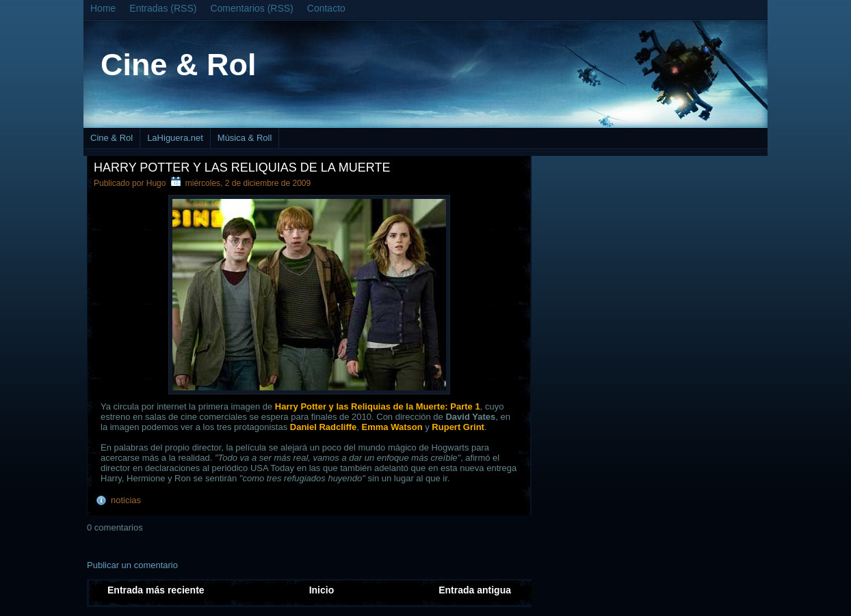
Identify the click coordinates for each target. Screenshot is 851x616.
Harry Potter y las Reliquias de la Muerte (242, 168)
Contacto (326, 8)
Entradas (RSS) (163, 8)
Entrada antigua (475, 590)
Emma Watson (392, 427)
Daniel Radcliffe (324, 427)
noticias (126, 500)
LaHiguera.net (175, 138)
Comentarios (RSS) (251, 8)
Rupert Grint (458, 427)
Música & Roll (245, 138)
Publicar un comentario (132, 565)
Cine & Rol (179, 65)
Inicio (322, 590)
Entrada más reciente (156, 590)
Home (103, 8)
